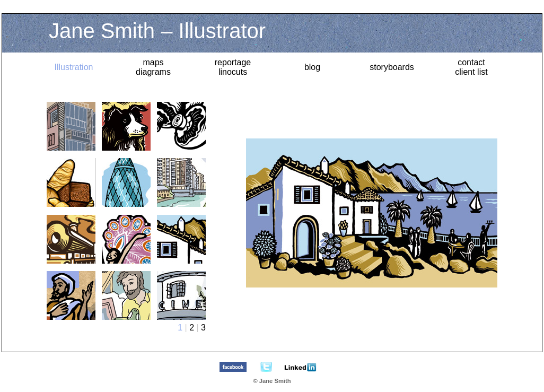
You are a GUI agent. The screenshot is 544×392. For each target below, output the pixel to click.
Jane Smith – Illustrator (157, 31)
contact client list (471, 67)
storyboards (392, 67)
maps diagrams (153, 67)
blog (312, 67)
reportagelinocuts (233, 67)
